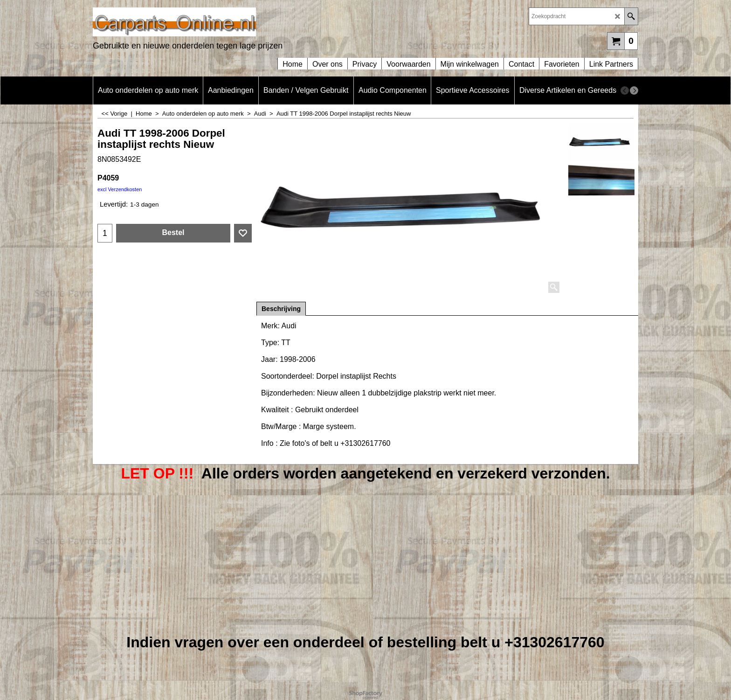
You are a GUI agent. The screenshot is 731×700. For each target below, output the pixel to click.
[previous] (625, 90)
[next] (634, 90)
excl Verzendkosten (120, 189)
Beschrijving (281, 309)
